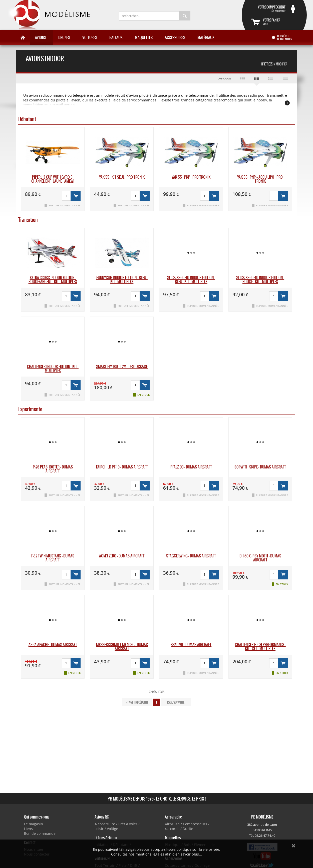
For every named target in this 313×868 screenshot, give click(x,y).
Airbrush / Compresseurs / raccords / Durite (187, 826)
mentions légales (150, 854)
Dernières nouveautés (285, 37)
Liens (28, 829)
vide (280, 22)
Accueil (23, 37)
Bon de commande (40, 833)
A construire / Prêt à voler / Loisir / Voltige (117, 826)
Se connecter (268, 9)
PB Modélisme (48, 15)
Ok (293, 846)
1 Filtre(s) (274, 64)
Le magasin (34, 824)
